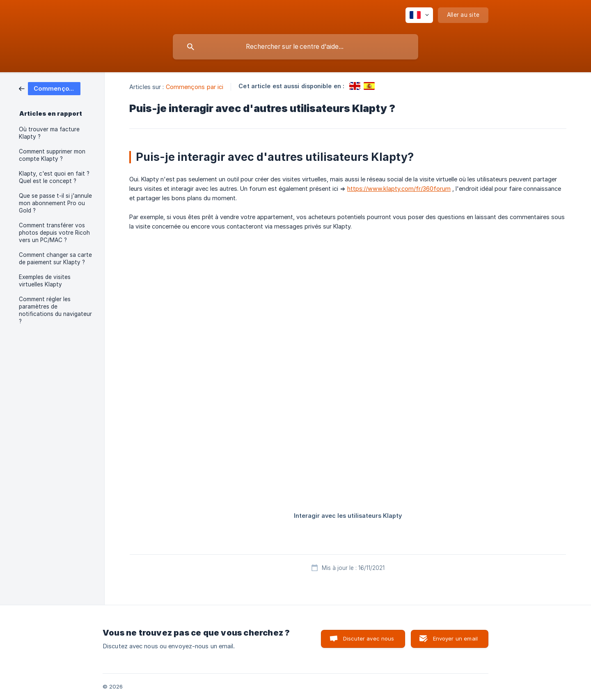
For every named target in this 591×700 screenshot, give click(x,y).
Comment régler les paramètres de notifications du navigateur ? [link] (55, 310)
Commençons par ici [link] (195, 87)
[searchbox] (295, 47)
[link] (50, 88)
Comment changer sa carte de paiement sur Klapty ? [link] (55, 258)
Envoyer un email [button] (455, 638)
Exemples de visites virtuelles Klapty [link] (45, 281)
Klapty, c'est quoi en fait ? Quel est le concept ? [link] (54, 177)
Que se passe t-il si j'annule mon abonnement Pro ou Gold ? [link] (55, 203)
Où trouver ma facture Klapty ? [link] (49, 133)
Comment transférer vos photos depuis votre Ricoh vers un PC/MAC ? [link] (54, 233)
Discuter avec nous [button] (369, 638)
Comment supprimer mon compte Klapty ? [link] (52, 155)
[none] (419, 15)
